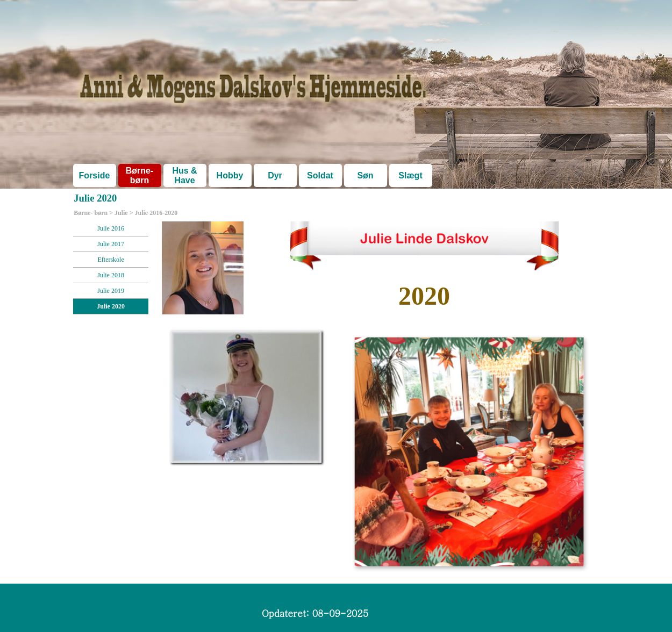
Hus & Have (184, 175)
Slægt (410, 175)
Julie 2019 (111, 291)
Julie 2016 (111, 228)
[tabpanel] (424, 296)
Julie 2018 (111, 275)
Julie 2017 (111, 244)
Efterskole (110, 260)
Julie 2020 (111, 306)
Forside (95, 175)
